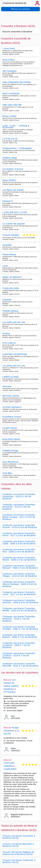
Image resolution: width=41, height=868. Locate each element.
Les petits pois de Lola (14, 322)
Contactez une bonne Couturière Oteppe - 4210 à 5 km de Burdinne (20, 575)
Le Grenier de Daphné (14, 224)
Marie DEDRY (9, 180)
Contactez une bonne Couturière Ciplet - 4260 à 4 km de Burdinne (19, 542)
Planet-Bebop (9, 254)
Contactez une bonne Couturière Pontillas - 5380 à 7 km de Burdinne (20, 628)
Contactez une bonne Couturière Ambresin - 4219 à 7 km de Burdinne (19, 619)
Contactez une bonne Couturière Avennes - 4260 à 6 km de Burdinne (20, 601)
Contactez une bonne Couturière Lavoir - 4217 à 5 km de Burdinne (19, 593)
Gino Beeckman (10, 462)
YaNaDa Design (10, 451)
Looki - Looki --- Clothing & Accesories (16, 127)
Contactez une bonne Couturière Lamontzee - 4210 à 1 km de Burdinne (19, 496)
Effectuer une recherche (20, 9)
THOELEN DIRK (11, 288)
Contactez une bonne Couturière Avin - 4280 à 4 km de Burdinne (19, 551)
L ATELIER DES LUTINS (15, 212)
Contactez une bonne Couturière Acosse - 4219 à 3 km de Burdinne (20, 526)
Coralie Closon (10, 428)
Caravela (7, 300)
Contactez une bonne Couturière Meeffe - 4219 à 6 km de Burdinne (19, 609)
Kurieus (6, 333)
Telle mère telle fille (12, 105)
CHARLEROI (10, 769)
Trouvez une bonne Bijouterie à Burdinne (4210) (18, 845)
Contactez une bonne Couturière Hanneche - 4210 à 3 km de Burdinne (19, 507)
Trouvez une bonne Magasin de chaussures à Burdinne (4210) (18, 853)
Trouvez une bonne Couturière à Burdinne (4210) (19, 837)
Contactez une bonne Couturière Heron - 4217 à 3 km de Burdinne (19, 534)
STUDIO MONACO (12, 407)
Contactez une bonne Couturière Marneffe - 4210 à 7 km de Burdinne (20, 665)
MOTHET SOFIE (11, 396)
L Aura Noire (9, 48)
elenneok (7, 386)
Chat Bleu (7, 473)
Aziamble (7, 245)
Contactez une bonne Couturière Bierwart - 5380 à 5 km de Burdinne (20, 567)
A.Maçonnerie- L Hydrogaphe (17, 148)
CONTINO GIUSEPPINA (15, 354)
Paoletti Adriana (10, 311)
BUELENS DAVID (11, 439)
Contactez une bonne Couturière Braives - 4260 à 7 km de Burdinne (20, 636)
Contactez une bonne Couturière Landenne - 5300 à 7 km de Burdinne (19, 645)
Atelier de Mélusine (12, 277)
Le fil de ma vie (10, 139)
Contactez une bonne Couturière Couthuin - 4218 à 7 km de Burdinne (19, 655)
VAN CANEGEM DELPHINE (17, 82)
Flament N (8, 201)
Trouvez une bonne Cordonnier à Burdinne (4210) (19, 861)
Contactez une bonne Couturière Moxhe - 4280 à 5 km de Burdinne (19, 559)
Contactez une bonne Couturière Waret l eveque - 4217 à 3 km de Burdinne (19, 517)
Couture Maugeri (11, 235)
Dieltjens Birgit (10, 158)
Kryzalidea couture (12, 417)
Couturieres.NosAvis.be (15, 3)
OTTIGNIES (10, 692)
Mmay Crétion (9, 116)
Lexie (5, 266)
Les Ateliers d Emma (13, 169)
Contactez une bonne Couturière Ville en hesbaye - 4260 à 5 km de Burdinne (20, 584)
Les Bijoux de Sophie (13, 190)
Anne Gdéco (9, 60)
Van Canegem (10, 71)
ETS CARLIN (9, 343)
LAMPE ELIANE (10, 377)
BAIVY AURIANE (11, 94)
